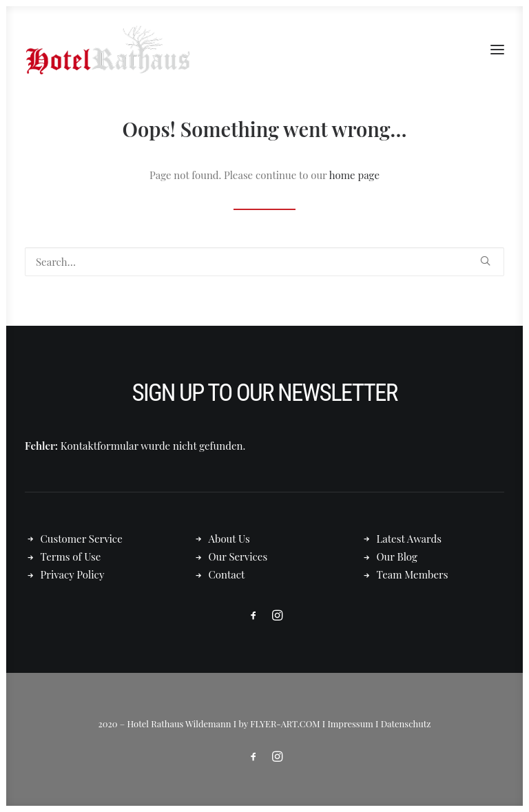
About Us (229, 539)
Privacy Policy (73, 574)
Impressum (350, 723)
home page (354, 175)
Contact (227, 574)
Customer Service (82, 539)
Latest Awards (409, 539)
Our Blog (397, 556)
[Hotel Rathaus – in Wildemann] (107, 50)
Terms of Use (71, 556)
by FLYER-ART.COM (280, 723)
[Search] (264, 262)
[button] (497, 50)
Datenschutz (406, 723)
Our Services (238, 556)
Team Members (413, 574)
